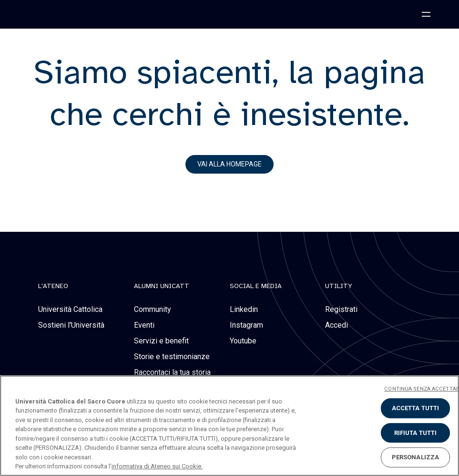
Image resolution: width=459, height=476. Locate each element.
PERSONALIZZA (416, 457)
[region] (229, 426)
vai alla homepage (229, 164)
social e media (256, 286)
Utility (339, 286)
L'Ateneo (53, 286)
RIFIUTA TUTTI (416, 433)
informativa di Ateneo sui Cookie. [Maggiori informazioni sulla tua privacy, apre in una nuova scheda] (157, 466)
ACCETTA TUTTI (416, 408)
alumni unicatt (162, 286)
